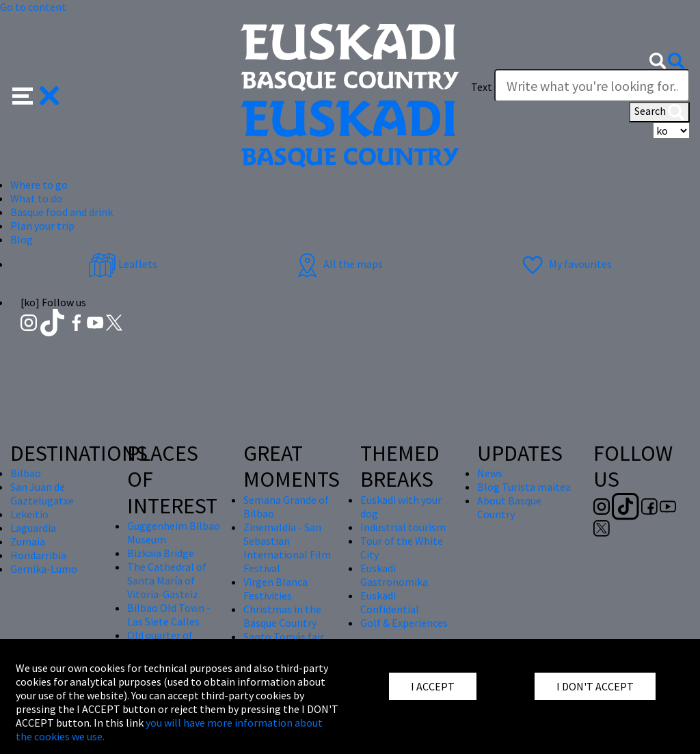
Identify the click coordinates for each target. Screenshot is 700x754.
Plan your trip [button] (42, 226)
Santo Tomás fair (284, 636)
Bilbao (26, 473)
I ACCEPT (433, 686)
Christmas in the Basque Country (282, 616)
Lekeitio (29, 514)
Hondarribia (38, 555)
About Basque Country (509, 507)
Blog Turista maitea (524, 487)
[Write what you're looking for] (592, 85)
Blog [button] (22, 239)
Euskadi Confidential (390, 602)
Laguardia (33, 528)
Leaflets (123, 264)
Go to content (33, 7)
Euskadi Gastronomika (394, 575)
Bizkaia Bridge (161, 553)
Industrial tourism (403, 527)
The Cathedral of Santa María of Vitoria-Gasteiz (167, 580)
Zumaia (28, 541)
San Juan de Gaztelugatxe (42, 494)
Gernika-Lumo (44, 569)
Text (482, 87)
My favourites (565, 264)
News (490, 473)
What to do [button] (36, 198)
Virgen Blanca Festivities (275, 589)
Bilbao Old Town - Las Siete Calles (169, 615)
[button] (36, 94)
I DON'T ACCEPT (595, 686)
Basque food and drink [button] (62, 212)
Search (659, 112)
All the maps (338, 264)
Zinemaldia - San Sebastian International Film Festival (287, 548)
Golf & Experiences (404, 623)
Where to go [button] (39, 185)
